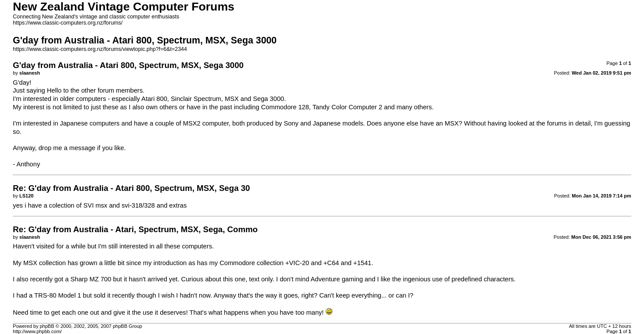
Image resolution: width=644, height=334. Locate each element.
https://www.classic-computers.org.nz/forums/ (68, 23)
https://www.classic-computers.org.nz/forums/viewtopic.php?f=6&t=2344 (100, 49)
